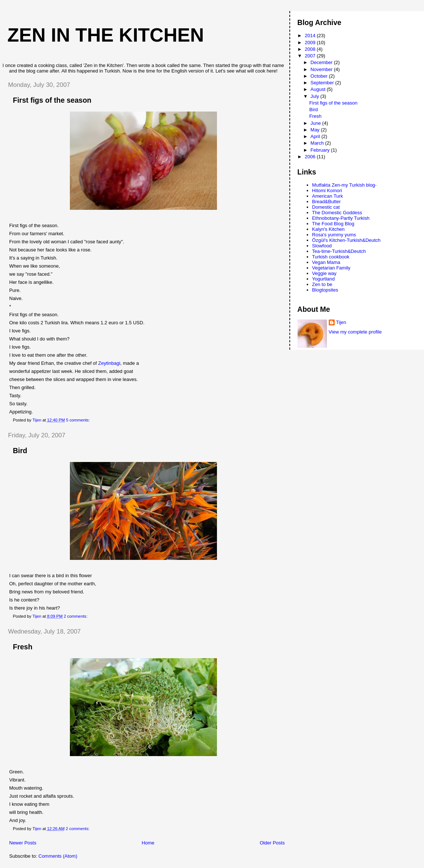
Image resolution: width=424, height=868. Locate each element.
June (316, 123)
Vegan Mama (326, 262)
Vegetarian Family (331, 268)
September (323, 83)
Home (148, 843)
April (316, 136)
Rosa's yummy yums (334, 235)
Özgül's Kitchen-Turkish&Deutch (346, 240)
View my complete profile (355, 332)
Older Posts (272, 843)
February (321, 150)
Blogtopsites (325, 290)
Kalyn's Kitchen (328, 229)
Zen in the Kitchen (106, 35)
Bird (20, 451)
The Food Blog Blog (333, 224)
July (315, 96)
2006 (311, 157)
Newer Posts (23, 843)
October (320, 76)
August (318, 89)
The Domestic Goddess (337, 213)
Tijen (341, 322)
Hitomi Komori (327, 190)
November (322, 69)
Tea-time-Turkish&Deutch (339, 251)
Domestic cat (326, 207)
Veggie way (325, 273)
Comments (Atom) (58, 856)
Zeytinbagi (109, 363)
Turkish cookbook (331, 257)
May (316, 130)
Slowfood (322, 246)
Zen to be (322, 284)
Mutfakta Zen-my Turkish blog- (345, 185)
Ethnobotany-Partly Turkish (341, 218)
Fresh (23, 647)
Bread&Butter (327, 202)
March (318, 143)
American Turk (328, 196)
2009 (311, 43)
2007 (311, 56)
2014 (311, 36)
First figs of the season (52, 100)
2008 (311, 49)
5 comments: (78, 420)
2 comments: (76, 616)
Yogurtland (324, 279)
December (322, 62)
